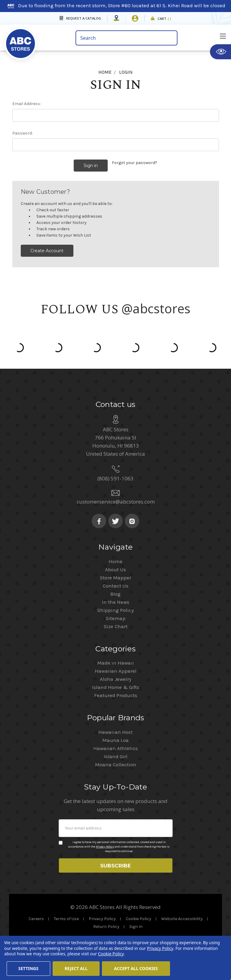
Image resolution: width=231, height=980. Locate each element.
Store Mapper (115, 575)
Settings (28, 968)
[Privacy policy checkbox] (61, 840)
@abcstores (156, 305)
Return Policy (106, 926)
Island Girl (116, 753)
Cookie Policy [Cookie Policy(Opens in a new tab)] (111, 954)
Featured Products (116, 692)
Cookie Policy (139, 918)
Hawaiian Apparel (116, 668)
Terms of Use (66, 918)
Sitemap (115, 615)
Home (115, 558)
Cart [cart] (164, 19)
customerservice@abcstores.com (116, 499)
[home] (20, 39)
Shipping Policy (115, 607)
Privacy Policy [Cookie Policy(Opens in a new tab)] (160, 948)
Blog (115, 591)
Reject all (76, 968)
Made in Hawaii (115, 660)
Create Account (47, 248)
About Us (115, 566)
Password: (23, 133)
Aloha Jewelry (116, 676)
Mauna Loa (115, 737)
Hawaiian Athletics (115, 745)
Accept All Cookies (136, 968)
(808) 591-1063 (115, 475)
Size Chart (116, 623)
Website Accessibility (182, 918)
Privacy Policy (105, 844)
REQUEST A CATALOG (84, 18)
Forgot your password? (135, 163)
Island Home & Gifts (116, 684)
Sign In (136, 926)
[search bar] (126, 38)
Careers (36, 918)
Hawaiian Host (115, 729)
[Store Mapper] (116, 18)
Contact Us (116, 583)
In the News (116, 599)
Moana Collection (116, 761)
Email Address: (27, 104)
